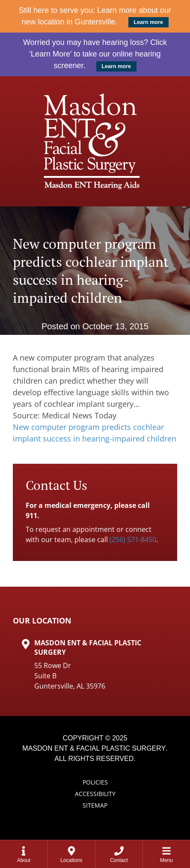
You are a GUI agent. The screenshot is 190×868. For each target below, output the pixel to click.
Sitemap (95, 805)
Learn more (148, 22)
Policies (95, 782)
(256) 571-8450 (133, 540)
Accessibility (95, 794)
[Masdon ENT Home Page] (95, 141)
